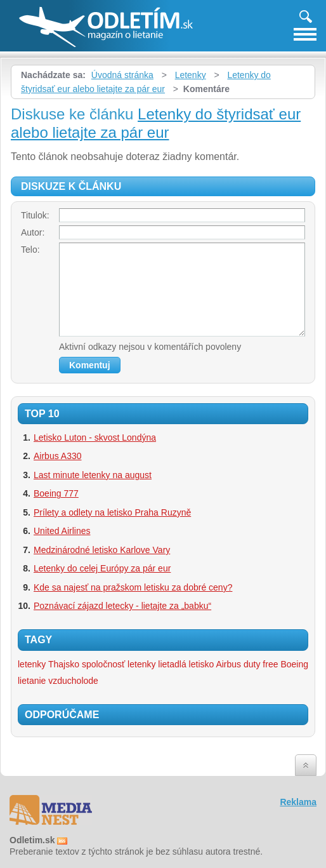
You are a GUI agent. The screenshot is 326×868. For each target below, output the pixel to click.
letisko (202, 664)
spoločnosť (103, 664)
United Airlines (62, 531)
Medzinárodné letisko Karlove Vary (102, 550)
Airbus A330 (58, 456)
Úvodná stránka (122, 75)
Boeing (294, 664)
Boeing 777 (56, 493)
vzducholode (73, 681)
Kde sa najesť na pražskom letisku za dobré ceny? (133, 587)
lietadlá (172, 664)
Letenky (191, 75)
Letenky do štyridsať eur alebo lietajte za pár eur (156, 123)
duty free (261, 664)
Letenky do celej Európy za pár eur (102, 568)
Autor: (33, 232)
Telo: (30, 250)
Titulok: (35, 215)
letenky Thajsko (49, 664)
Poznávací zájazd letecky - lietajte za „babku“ (122, 606)
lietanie (32, 681)
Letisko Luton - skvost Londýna (95, 437)
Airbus (228, 664)
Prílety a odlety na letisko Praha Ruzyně (112, 512)
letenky (141, 664)
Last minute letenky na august (93, 475)
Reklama (298, 802)
